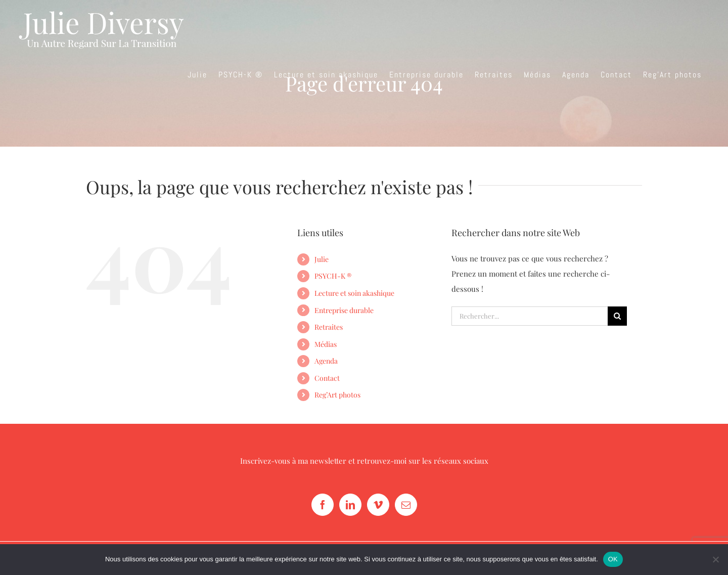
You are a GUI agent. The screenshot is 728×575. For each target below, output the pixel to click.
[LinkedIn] (350, 505)
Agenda (326, 361)
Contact (327, 378)
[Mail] (406, 505)
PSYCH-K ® (333, 276)
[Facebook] (323, 505)
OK (613, 559)
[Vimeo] (378, 505)
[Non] (715, 559)
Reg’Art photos (337, 395)
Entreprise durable (344, 310)
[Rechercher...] (530, 316)
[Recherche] (617, 316)
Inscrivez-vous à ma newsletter (293, 461)
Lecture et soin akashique (354, 293)
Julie (322, 259)
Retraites (329, 327)
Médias (326, 344)
